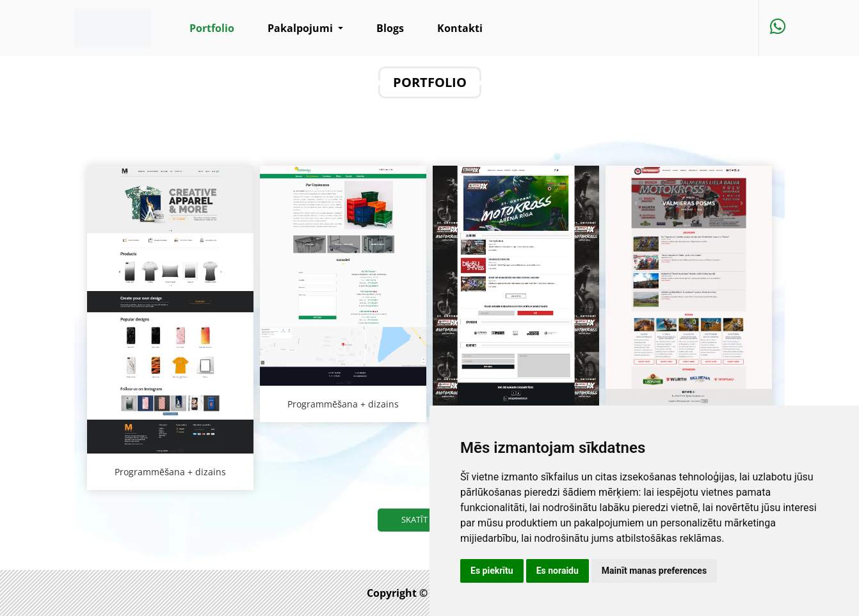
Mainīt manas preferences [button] (654, 571)
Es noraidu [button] (558, 571)
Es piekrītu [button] (492, 571)
